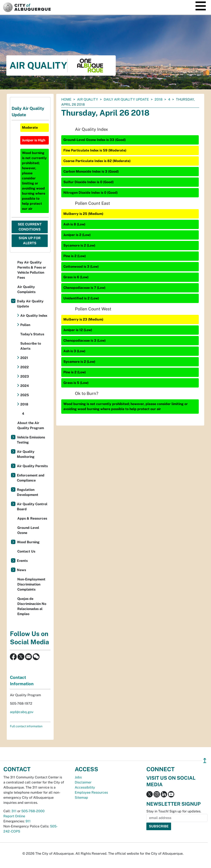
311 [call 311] (14, 811)
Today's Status (32, 334)
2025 (25, 395)
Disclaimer (83, 782)
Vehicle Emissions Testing (31, 440)
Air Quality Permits (32, 466)
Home (66, 99)
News (21, 570)
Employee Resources (91, 792)
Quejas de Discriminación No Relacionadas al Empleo (32, 606)
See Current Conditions (30, 227)
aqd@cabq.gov (22, 712)
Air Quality (88, 99)
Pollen (25, 325)
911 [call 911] (28, 821)
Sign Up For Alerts (30, 241)
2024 (25, 386)
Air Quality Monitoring (26, 454)
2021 (24, 358)
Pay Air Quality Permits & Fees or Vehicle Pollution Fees (32, 270)
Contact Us (26, 551)
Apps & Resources (32, 518)
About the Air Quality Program (31, 425)
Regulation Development (28, 492)
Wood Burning (28, 542)
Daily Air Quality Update (126, 99)
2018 (159, 99)
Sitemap (81, 798)
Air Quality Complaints (26, 289)
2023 (25, 376)
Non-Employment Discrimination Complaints (31, 584)
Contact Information (22, 681)
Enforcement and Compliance (31, 478)
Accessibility (85, 787)
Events (22, 561)
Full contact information (26, 726)
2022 (25, 367)
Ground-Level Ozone (28, 530)
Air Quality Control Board (32, 507)
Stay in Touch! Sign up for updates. (174, 811)
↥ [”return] (205, 761)
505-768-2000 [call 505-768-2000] (33, 811)
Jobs (78, 777)
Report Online (14, 816)
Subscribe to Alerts (31, 346)
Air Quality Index (34, 316)
